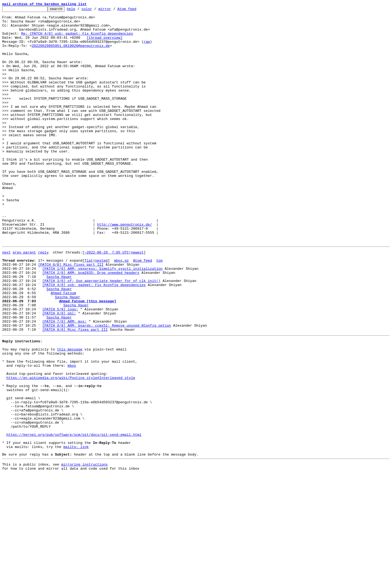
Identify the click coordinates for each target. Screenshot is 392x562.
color (95, 10)
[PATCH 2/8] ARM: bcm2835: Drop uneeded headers (91, 324)
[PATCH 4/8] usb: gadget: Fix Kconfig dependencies (94, 339)
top (159, 310)
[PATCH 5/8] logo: (60, 368)
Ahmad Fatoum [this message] (88, 359)
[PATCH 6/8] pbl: (59, 373)
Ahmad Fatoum (63, 349)
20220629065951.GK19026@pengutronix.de (71, 54)
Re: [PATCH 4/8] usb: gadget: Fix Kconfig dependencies (77, 39)
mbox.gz (121, 310)
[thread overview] (105, 44)
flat (89, 310)
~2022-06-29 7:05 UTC (107, 300)
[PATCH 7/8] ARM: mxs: (64, 383)
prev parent (24, 300)
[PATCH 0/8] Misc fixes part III (71, 315)
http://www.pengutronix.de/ (125, 268)
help (79, 10)
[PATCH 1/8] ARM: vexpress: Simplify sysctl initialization (102, 320)
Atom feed (135, 10)
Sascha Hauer (59, 329)
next (6, 300)
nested (101, 310)
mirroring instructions (84, 551)
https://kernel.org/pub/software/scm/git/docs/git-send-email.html (74, 517)
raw (147, 49)
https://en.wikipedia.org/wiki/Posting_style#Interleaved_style (71, 449)
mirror (113, 10)
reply (43, 300)
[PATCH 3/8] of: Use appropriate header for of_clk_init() (101, 334)
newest (137, 300)
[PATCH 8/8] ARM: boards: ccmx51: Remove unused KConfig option (107, 388)
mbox (72, 434)
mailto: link (76, 532)
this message (70, 415)
